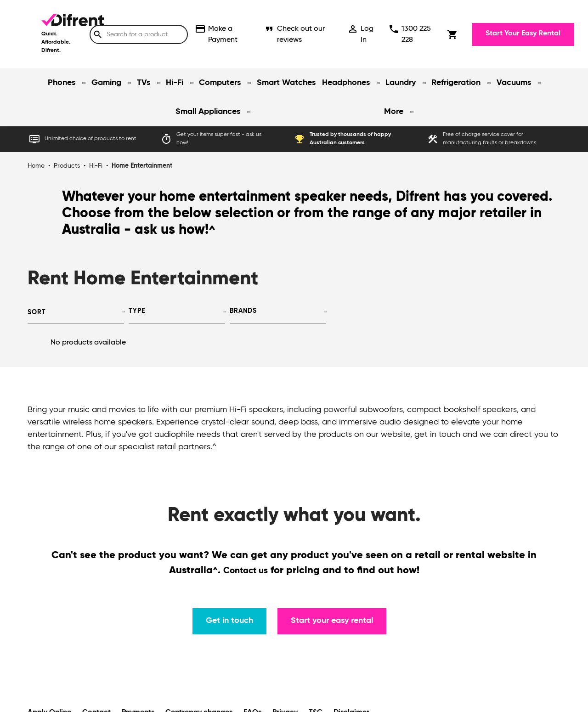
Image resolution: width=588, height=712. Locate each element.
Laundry (401, 83)
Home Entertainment (142, 166)
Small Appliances (208, 112)
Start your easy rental (332, 621)
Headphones (346, 83)
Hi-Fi (175, 83)
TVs (144, 83)
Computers (220, 83)
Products (67, 166)
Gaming (106, 83)
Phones (62, 83)
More (394, 112)
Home (36, 166)
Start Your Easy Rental (523, 34)
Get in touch (229, 621)
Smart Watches (286, 83)
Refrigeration (456, 83)
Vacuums (514, 83)
